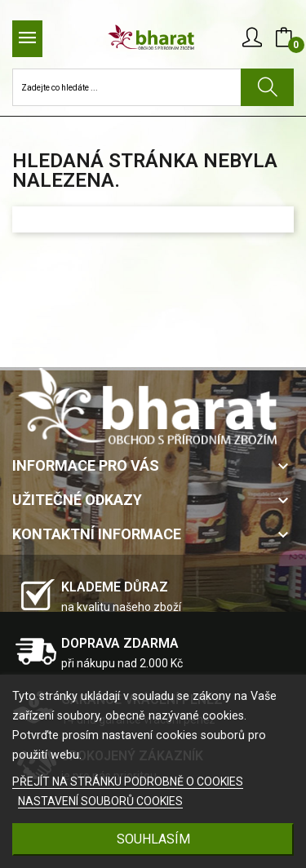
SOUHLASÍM (153, 839)
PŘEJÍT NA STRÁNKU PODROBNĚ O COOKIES (128, 782)
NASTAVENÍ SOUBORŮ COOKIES (100, 801)
